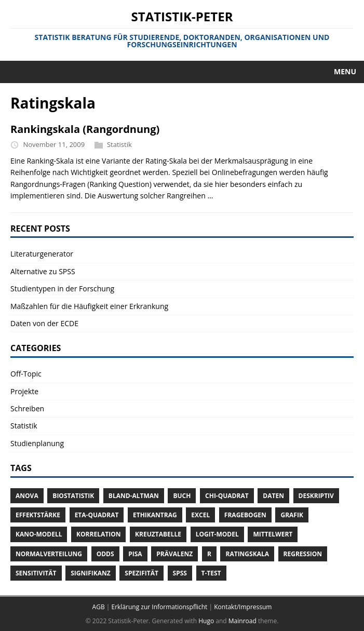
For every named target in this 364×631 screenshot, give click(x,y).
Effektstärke (38, 515)
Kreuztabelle (158, 534)
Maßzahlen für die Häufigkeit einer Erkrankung (89, 306)
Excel (200, 515)
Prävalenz (174, 554)
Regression (303, 554)
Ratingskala (247, 554)
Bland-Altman (134, 496)
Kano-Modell (39, 534)
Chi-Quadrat (227, 496)
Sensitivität (36, 573)
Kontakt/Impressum (243, 607)
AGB (99, 607)
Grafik (292, 515)
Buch (182, 496)
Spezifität (141, 573)
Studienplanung (37, 443)
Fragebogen (245, 515)
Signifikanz (91, 573)
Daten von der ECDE (44, 323)
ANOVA (27, 496)
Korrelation (98, 534)
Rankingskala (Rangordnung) (85, 129)
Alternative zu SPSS (43, 271)
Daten (273, 496)
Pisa (135, 554)
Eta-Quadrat (97, 515)
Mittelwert (273, 534)
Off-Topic (26, 374)
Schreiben (27, 408)
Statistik (119, 144)
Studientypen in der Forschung (62, 288)
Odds (105, 554)
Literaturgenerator (42, 254)
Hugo (206, 621)
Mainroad (242, 621)
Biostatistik (73, 496)
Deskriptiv (316, 496)
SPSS (180, 573)
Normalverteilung (49, 554)
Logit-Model (217, 534)
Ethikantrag (155, 515)
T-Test (211, 573)
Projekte (24, 391)
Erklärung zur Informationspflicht (159, 607)
